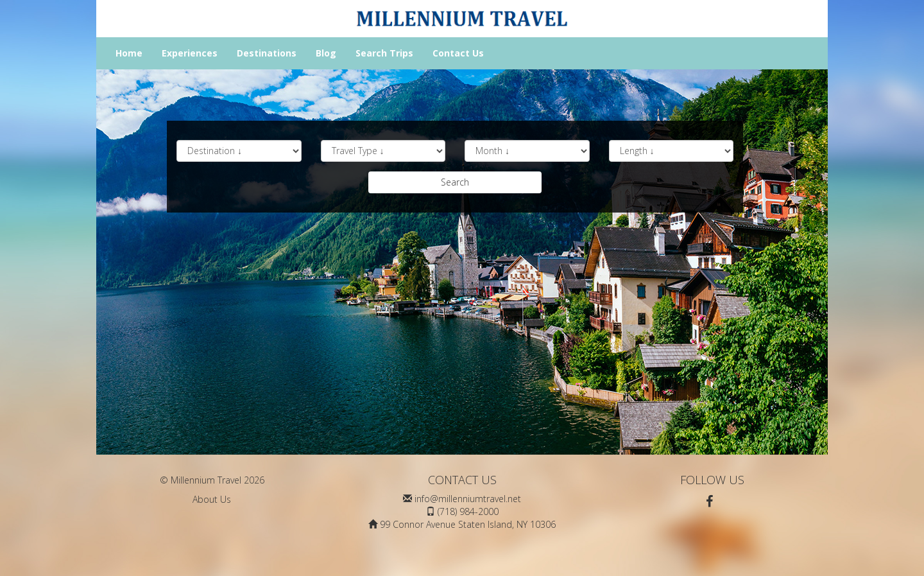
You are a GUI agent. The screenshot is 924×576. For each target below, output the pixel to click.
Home (129, 53)
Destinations (267, 53)
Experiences (190, 53)
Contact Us (458, 53)
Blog (326, 53)
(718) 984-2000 (468, 511)
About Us (212, 499)
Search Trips (384, 53)
